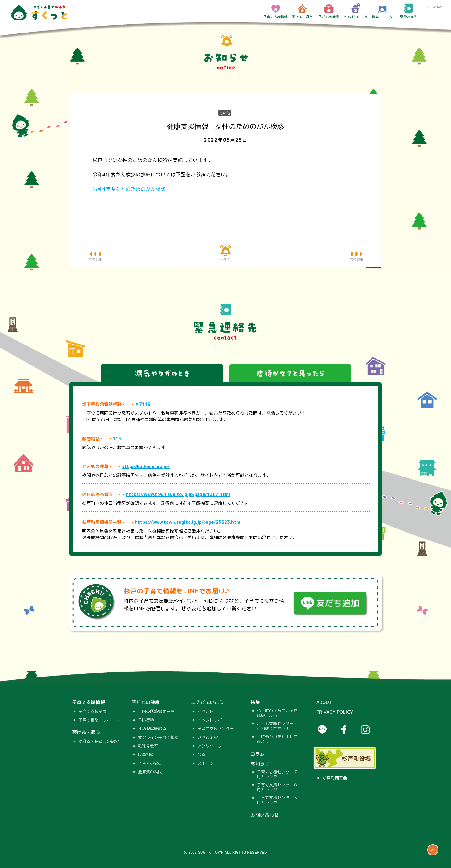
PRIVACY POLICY (335, 712)
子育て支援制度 (93, 712)
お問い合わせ (265, 815)
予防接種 (146, 720)
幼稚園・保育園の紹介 (99, 742)
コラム (258, 754)
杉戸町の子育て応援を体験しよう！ (277, 713)
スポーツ (205, 763)
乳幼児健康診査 (152, 729)
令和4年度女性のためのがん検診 (129, 189)
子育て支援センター (216, 729)
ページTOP (433, 850)
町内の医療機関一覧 (156, 712)
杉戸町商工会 (335, 778)
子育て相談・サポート (99, 720)
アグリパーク (210, 746)
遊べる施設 (207, 738)
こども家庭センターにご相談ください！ (277, 726)
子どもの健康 (329, 11)
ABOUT (324, 702)
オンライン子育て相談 (158, 738)
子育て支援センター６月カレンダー (277, 787)
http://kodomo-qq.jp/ (146, 466)
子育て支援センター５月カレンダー (277, 800)
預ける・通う (302, 11)
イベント (205, 712)
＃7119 (143, 404)
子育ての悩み (150, 763)
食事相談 (146, 755)
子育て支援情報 (275, 11)
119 (117, 439)
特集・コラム (382, 11)
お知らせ (260, 764)
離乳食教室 (148, 746)
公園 (201, 755)
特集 (255, 702)
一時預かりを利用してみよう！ (277, 739)
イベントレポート (214, 720)
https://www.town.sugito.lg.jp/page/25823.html (188, 522)
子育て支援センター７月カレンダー (277, 775)
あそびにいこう (355, 11)
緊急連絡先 (409, 11)
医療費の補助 (150, 772)
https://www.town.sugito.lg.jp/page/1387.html (178, 494)
